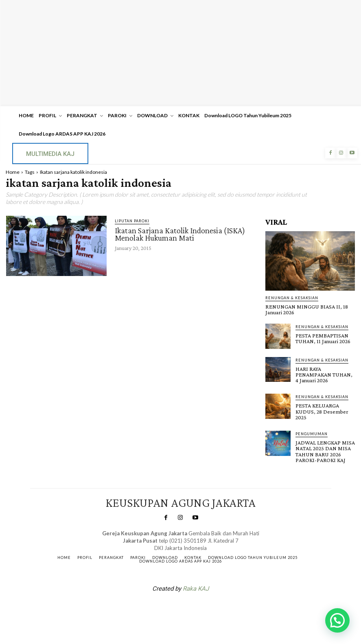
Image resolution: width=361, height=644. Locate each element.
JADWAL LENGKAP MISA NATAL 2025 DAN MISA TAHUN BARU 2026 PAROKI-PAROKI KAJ (325, 450)
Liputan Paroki (132, 221)
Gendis (205, 609)
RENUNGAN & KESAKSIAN (292, 298)
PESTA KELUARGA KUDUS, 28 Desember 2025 (321, 411)
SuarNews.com (168, 609)
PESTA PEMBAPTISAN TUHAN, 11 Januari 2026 (323, 338)
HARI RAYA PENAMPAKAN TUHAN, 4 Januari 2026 (324, 374)
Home (13, 172)
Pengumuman (312, 433)
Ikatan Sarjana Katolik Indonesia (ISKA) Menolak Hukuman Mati (180, 234)
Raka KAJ (196, 587)
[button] (337, 620)
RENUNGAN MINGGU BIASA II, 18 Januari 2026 (306, 309)
